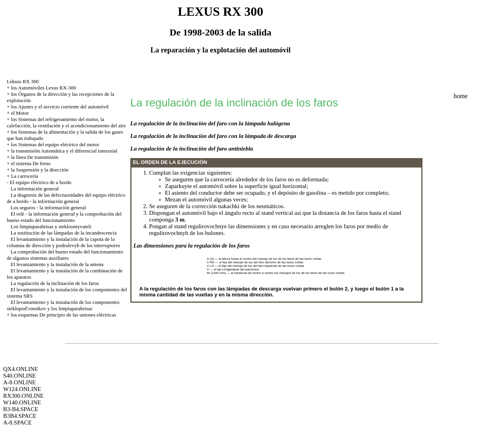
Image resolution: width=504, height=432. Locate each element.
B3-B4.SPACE (21, 409)
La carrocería (25, 176)
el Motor (20, 113)
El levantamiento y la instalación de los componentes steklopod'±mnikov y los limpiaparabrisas (63, 305)
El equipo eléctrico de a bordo (41, 182)
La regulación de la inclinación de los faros (55, 283)
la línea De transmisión (35, 157)
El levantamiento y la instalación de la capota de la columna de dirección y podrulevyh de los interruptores (63, 242)
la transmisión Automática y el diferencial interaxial (64, 151)
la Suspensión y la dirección (40, 170)
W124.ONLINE (22, 389)
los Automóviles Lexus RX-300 (44, 88)
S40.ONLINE (19, 376)
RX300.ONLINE (23, 396)
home (461, 96)
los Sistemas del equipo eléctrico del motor (55, 144)
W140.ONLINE (22, 402)
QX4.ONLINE (21, 369)
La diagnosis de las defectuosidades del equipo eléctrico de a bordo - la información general (66, 198)
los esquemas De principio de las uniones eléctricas (64, 315)
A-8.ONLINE (19, 382)
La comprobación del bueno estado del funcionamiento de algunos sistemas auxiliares (65, 255)
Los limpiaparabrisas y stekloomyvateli (51, 226)
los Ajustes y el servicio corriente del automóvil (60, 107)
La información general (35, 189)
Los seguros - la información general (48, 208)
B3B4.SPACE (20, 416)
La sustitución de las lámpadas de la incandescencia (64, 233)
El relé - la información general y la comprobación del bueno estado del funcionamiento (64, 217)
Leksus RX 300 (23, 81)
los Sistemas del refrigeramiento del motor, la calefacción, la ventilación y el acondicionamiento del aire (66, 122)
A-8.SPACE (17, 423)
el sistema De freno (31, 163)
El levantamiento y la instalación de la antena (57, 264)
